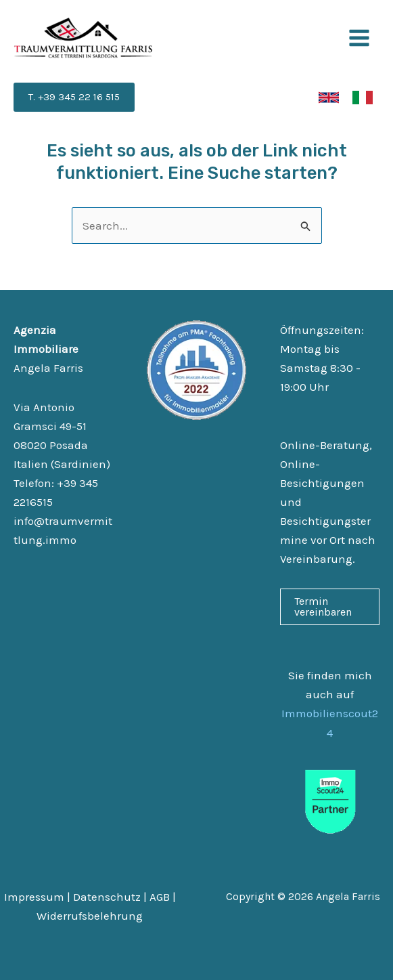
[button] (74, 97)
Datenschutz (107, 897)
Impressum (34, 897)
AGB (160, 897)
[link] (329, 98)
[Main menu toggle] (360, 38)
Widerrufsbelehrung (90, 916)
